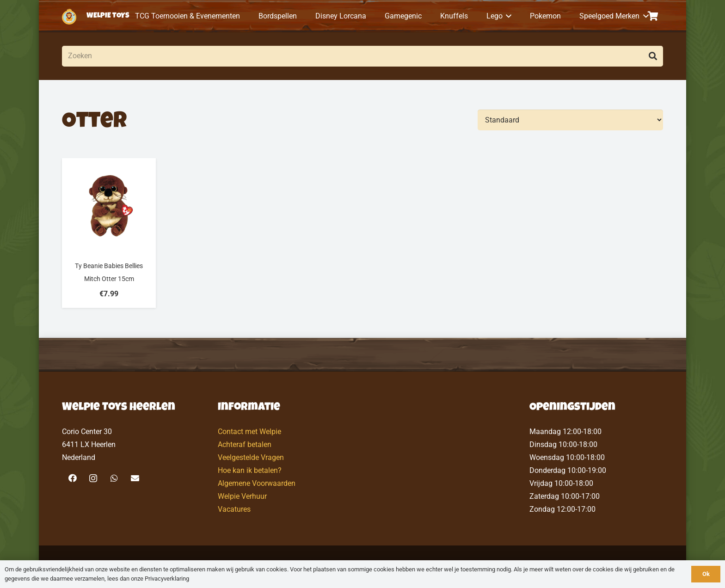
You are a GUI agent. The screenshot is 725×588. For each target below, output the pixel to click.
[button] (507, 16)
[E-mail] (135, 478)
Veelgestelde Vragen (251, 457)
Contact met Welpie (249, 432)
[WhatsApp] (114, 478)
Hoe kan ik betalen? (250, 470)
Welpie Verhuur (242, 496)
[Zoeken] (362, 56)
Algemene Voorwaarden (257, 483)
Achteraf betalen (245, 444)
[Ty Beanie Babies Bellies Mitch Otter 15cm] (109, 233)
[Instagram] (93, 478)
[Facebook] (72, 478)
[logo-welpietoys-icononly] (69, 16)
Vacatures (234, 509)
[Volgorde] (570, 120)
